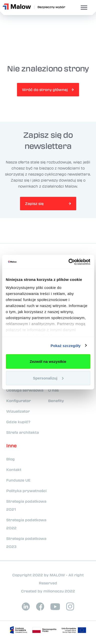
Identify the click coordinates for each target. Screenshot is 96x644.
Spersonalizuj (48, 378)
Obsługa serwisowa (25, 390)
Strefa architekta (23, 432)
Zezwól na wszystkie (48, 361)
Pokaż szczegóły (66, 345)
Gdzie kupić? (18, 422)
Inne (12, 446)
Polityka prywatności (26, 491)
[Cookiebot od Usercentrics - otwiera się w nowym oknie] (69, 262)
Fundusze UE (18, 480)
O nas (53, 390)
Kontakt (14, 469)
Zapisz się (34, 203)
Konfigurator (19, 401)
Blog (11, 459)
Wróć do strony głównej (45, 90)
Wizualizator (18, 411)
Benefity (56, 401)
